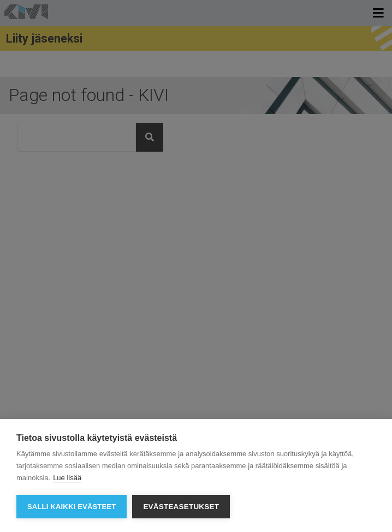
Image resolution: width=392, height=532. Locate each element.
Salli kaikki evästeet (72, 507)
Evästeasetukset (181, 507)
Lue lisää (67, 478)
